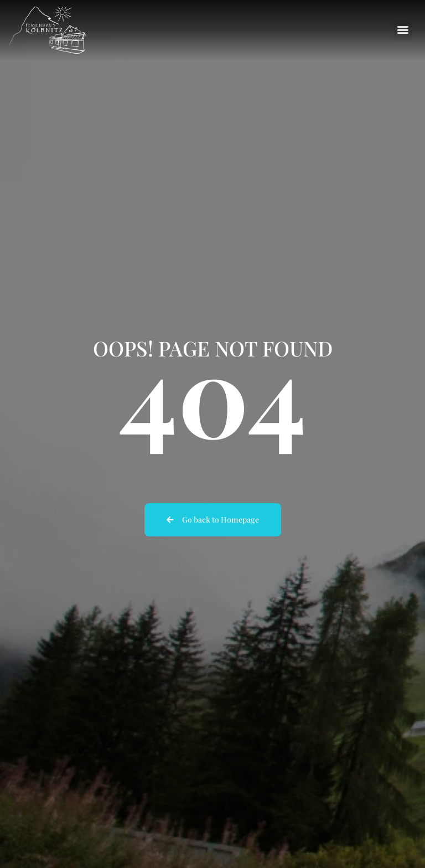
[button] (403, 30)
